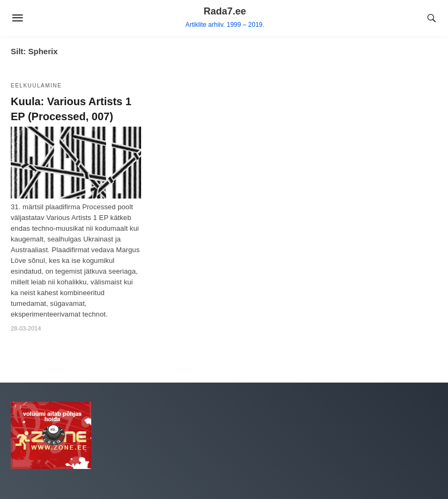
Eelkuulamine (36, 86)
